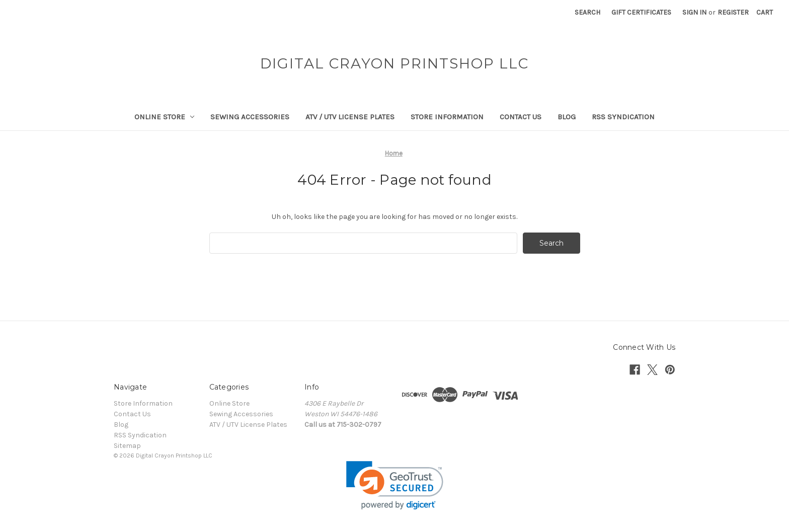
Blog (567, 117)
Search (587, 12)
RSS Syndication (623, 117)
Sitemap (127, 446)
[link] (395, 485)
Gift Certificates (641, 12)
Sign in (694, 12)
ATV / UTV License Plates (350, 117)
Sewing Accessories (250, 117)
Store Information (447, 117)
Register (733, 12)
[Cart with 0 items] (765, 12)
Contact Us (521, 117)
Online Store (165, 117)
